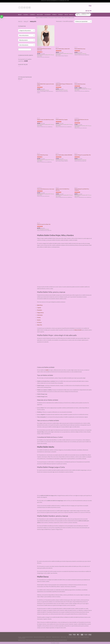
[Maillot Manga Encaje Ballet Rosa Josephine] (83, 176)
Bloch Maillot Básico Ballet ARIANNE (64, 155)
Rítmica (55, 15)
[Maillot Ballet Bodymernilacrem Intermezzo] (83, 107)
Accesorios (48, 15)
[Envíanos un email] (27, 8)
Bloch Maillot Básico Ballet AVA (63, 49)
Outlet (66, 15)
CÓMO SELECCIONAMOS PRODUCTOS (33, 640)
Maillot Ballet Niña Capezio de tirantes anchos (45, 85)
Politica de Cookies (72, 637)
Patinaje (61, 15)
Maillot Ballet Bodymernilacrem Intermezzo (81, 120)
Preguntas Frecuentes (39, 637)
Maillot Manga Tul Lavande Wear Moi (83, 155)
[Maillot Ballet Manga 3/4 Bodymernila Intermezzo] (64, 71)
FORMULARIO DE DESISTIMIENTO (60, 640)
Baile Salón (40, 15)
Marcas (71, 15)
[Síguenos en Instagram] (22, 8)
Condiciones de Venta (27, 637)
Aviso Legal (63, 637)
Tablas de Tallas (56, 637)
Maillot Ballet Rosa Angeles (62, 120)
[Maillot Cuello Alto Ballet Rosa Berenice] (64, 176)
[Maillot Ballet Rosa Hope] (46, 142)
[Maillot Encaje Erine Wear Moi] (46, 211)
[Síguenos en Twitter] (25, 8)
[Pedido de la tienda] (83, 21)
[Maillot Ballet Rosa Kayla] (83, 71)
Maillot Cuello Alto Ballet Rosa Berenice (62, 190)
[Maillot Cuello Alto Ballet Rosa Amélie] (46, 107)
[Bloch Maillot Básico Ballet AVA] (64, 36)
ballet (47, 370)
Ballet (20, 15)
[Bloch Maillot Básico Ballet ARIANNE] (64, 142)
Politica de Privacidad (83, 637)
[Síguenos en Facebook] (19, 8)
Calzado (26, 15)
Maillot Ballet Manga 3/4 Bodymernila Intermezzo (64, 85)
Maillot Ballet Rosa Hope (43, 155)
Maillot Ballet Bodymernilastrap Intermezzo (44, 49)
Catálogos (48, 637)
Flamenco (33, 15)
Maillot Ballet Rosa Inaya (80, 49)
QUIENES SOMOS (22, 640)
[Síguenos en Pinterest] (30, 8)
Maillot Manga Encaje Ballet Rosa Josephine (82, 190)
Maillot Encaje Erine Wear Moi (44, 224)
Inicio (20, 21)
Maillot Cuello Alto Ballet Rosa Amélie (45, 120)
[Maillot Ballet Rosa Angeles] (64, 107)
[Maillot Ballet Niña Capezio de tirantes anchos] (46, 71)
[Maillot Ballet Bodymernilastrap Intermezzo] (46, 36)
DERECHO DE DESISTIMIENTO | (47, 640)
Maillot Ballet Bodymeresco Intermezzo (46, 189)
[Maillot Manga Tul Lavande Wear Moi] (83, 142)
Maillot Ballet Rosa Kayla (80, 84)
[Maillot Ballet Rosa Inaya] (83, 36)
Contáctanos (22, 638)
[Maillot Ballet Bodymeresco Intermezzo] (46, 176)
